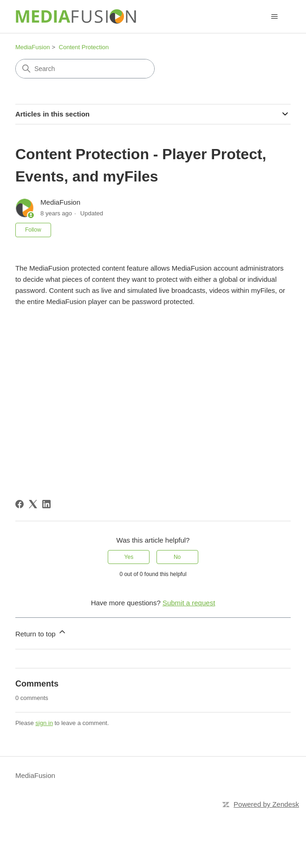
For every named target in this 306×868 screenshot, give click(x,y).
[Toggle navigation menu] (274, 17)
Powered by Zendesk (266, 804)
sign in (44, 723)
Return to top (41, 632)
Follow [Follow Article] (33, 230)
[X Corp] (33, 504)
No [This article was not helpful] (177, 557)
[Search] (85, 69)
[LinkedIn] (46, 504)
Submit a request (189, 603)
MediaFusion (33, 47)
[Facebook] (20, 504)
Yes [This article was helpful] (129, 557)
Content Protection (84, 47)
